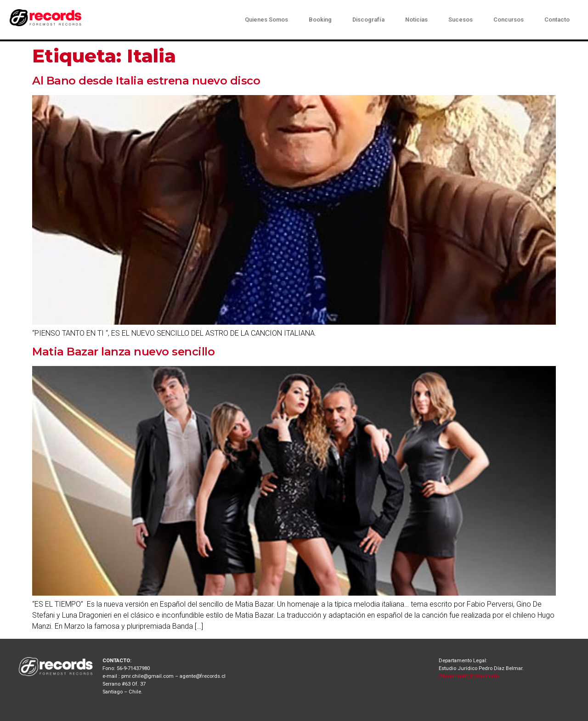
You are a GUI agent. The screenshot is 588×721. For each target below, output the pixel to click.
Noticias (416, 20)
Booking (320, 20)
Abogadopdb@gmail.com (469, 676)
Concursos (509, 20)
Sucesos (461, 20)
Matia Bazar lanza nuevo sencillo (123, 352)
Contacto (557, 20)
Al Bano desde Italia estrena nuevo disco (146, 81)
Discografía (368, 20)
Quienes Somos (266, 20)
